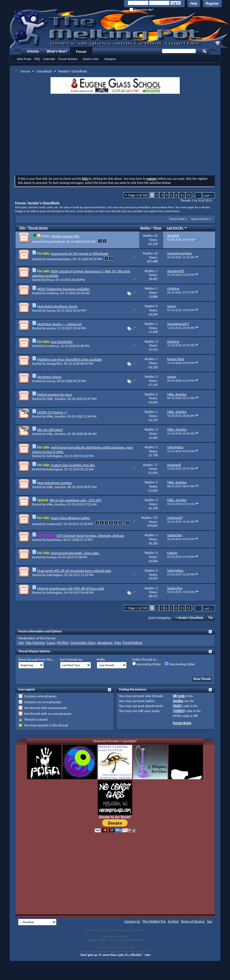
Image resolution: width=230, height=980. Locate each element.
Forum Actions (68, 59)
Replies (146, 228)
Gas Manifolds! (62, 342)
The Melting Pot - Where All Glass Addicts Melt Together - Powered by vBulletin (120, 28)
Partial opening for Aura (55, 394)
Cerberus (53, 293)
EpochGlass (54, 540)
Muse (50, 280)
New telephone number (55, 483)
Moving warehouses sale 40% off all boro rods (71, 588)
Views (157, 228)
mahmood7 (54, 524)
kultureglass (55, 469)
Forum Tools (177, 219)
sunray (51, 311)
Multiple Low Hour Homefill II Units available (70, 359)
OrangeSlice (55, 364)
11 (182, 195)
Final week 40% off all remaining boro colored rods (74, 571)
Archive (173, 921)
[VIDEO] (179, 711)
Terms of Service (193, 921)
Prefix (101, 659)
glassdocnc (105, 643)
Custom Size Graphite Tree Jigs (73, 465)
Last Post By (177, 228)
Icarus (51, 643)
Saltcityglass (55, 456)
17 (156, 465)
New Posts (24, 59)
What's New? (57, 51)
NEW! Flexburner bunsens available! (64, 289)
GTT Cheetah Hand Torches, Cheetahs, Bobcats (90, 535)
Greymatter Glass (83, 643)
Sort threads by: (72, 659)
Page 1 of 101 (138, 195)
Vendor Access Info (65, 236)
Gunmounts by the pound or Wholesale (80, 253)
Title (22, 228)
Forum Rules (182, 723)
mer (21, 643)
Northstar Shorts (49, 377)
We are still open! (50, 430)
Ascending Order (147, 664)
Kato (118, 643)
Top (210, 618)
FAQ (37, 59)
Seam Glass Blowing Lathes (70, 518)
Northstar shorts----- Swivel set (60, 324)
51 (189, 195)
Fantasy (52, 557)
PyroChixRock (56, 242)
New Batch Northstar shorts (57, 306)
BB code (179, 696)
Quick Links (91, 59)
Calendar (49, 59)
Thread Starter (38, 228)
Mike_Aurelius (56, 399)
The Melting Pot (154, 921)
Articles (33, 51)
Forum (81, 52)
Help (194, 4)
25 (156, 236)
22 (156, 253)
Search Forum (200, 219)
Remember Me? (142, 10)
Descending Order (180, 664)
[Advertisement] (115, 135)
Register (212, 4)
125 (155, 518)
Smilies (178, 701)
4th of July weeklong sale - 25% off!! (76, 500)
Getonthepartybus (59, 259)
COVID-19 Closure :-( (52, 412)
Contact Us (132, 921)
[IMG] (177, 706)
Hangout (110, 59)
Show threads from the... (36, 659)
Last (208, 195)
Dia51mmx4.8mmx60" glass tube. (75, 553)
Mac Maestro (35, 643)
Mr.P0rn (63, 643)
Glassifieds (44, 71)
